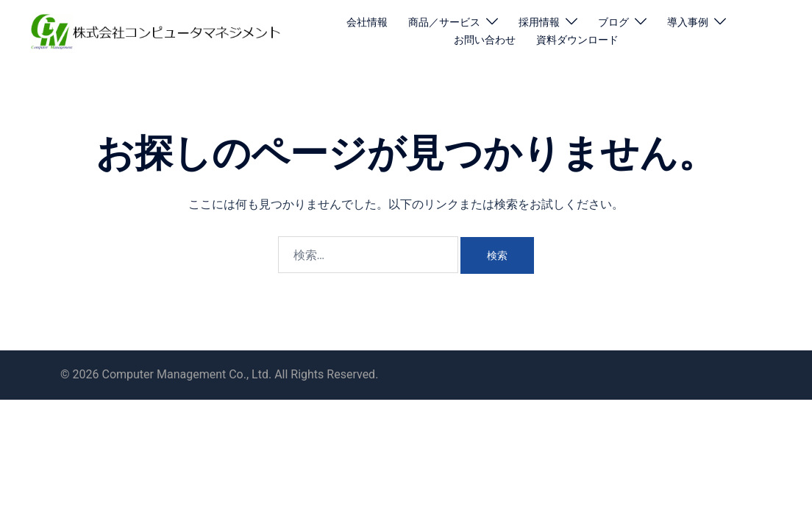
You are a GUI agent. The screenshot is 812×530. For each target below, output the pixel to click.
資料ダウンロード (577, 40)
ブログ (613, 22)
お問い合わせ (485, 40)
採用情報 (539, 22)
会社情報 (367, 22)
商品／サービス (444, 22)
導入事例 (688, 22)
